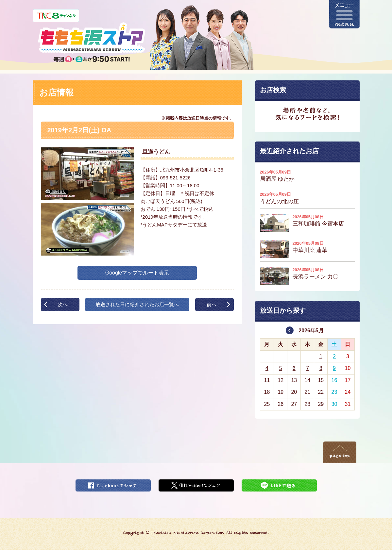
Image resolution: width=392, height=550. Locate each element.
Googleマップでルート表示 (137, 273)
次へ (63, 304)
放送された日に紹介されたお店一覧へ (137, 304)
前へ (212, 304)
